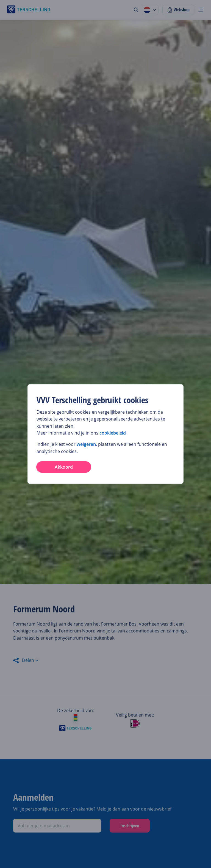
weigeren (86, 444)
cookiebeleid (113, 433)
